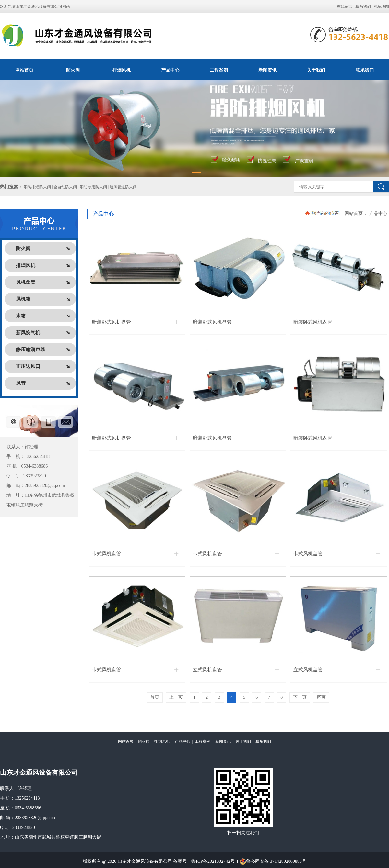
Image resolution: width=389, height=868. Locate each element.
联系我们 (363, 6)
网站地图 (381, 6)
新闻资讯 (267, 70)
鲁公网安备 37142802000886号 (273, 862)
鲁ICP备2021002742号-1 (215, 861)
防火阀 (73, 70)
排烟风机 (122, 70)
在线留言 (345, 6)
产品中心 (170, 70)
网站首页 (24, 70)
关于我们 (316, 70)
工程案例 (219, 70)
